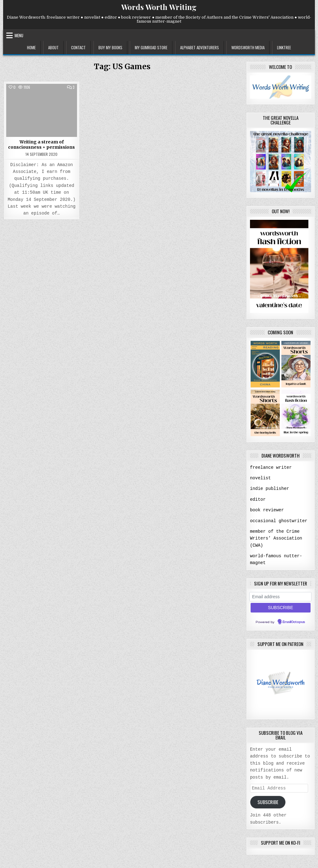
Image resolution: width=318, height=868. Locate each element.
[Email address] (280, 595)
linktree (284, 47)
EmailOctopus (294, 621)
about (53, 47)
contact (78, 47)
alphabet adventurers (200, 47)
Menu (19, 35)
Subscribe (268, 801)
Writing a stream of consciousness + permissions (41, 145)
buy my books (110, 47)
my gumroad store (151, 47)
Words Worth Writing (159, 7)
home (31, 47)
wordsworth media (248, 47)
